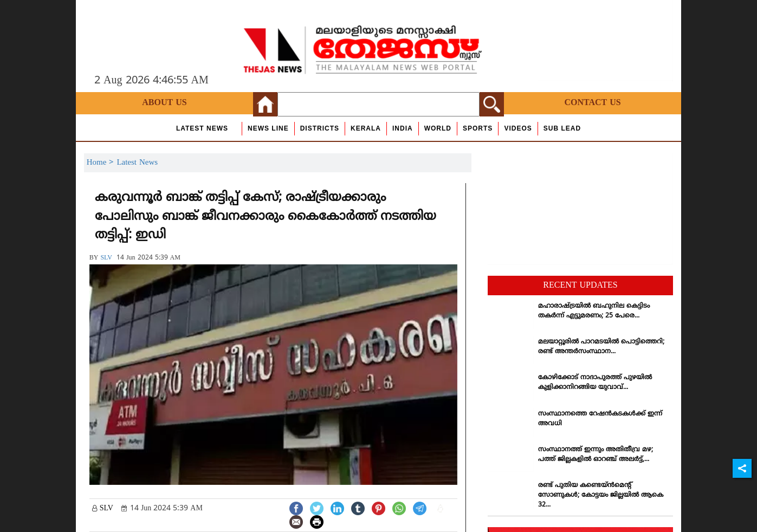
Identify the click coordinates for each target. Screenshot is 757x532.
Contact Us (592, 103)
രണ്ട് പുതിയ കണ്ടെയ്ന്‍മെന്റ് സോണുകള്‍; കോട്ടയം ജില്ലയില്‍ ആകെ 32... (601, 495)
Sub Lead (562, 128)
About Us (164, 103)
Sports (478, 128)
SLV (106, 258)
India (403, 128)
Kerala (366, 128)
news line (268, 128)
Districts (320, 128)
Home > (102, 163)
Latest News (202, 128)
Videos (518, 128)
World (438, 128)
